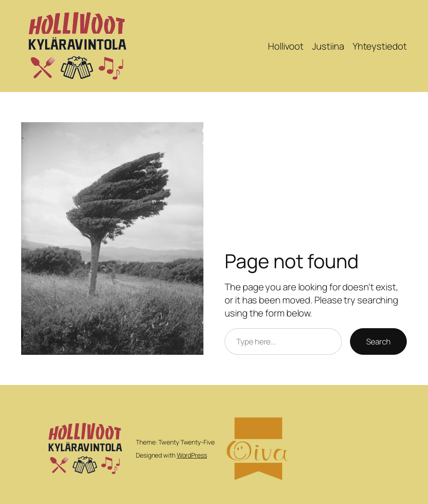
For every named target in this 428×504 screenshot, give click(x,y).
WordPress (192, 455)
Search (378, 341)
